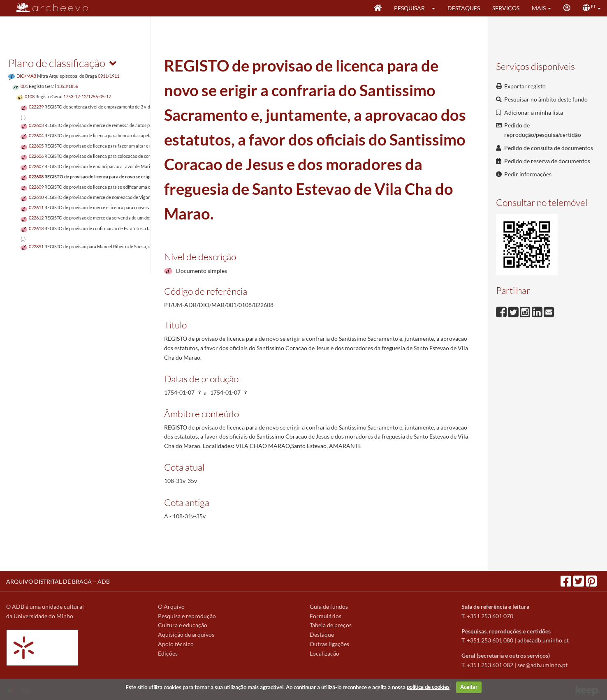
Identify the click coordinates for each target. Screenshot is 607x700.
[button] (436, 8)
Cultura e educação (183, 625)
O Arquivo (171, 606)
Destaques (464, 8)
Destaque (322, 634)
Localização (324, 653)
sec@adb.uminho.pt (542, 665)
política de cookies (428, 687)
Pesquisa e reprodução (187, 616)
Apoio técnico (176, 644)
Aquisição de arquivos (186, 634)
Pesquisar (409, 8)
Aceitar (469, 687)
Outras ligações (329, 644)
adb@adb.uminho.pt (543, 640)
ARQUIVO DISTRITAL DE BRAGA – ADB (58, 581)
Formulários (326, 616)
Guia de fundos (329, 606)
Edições (168, 653)
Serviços (506, 8)
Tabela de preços (331, 625)
